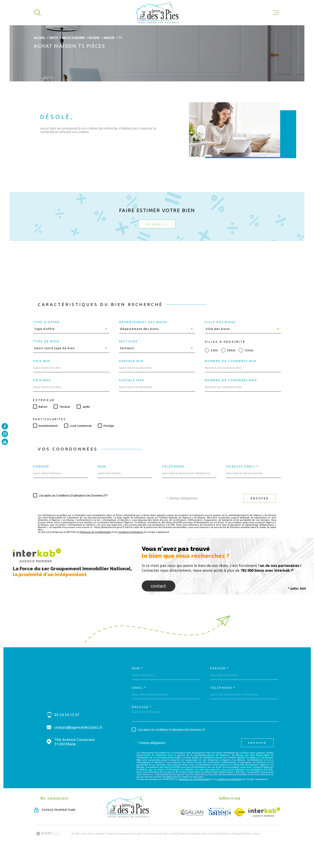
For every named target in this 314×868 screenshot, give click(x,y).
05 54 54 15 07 (67, 731)
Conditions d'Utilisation (131, 548)
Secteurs (128, 358)
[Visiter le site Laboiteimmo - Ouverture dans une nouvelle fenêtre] (48, 850)
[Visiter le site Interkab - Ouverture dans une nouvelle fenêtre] (264, 829)
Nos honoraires (152, 850)
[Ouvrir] (37, 13)
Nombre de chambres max (231, 397)
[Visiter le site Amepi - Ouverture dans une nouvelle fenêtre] (219, 829)
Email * (139, 704)
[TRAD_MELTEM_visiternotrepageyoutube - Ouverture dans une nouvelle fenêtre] (5, 442)
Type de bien (46, 358)
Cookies (255, 850)
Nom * (138, 685)
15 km (249, 367)
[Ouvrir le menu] (277, 13)
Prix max (42, 397)
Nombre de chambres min (230, 377)
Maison (109, 54)
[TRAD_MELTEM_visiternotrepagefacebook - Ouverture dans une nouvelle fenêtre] (5, 426)
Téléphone (173, 483)
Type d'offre (46, 338)
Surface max (132, 397)
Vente (54, 54)
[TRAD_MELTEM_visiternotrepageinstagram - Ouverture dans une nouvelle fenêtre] (5, 434)
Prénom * (219, 685)
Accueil (39, 54)
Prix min (42, 377)
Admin (205, 850)
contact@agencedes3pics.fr (78, 744)
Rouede (94, 54)
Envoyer (260, 515)
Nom (102, 483)
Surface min (131, 377)
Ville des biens (220, 338)
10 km (231, 367)
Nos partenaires (220, 850)
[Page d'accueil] (157, 13)
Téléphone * (223, 704)
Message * (142, 724)
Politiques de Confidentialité (96, 548)
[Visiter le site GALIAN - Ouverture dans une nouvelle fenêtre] (192, 829)
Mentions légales (189, 850)
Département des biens (143, 338)
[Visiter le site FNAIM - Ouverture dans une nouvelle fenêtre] (239, 829)
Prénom (41, 483)
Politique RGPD (240, 850)
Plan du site (170, 850)
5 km (214, 367)
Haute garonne (73, 54)
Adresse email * (242, 483)
